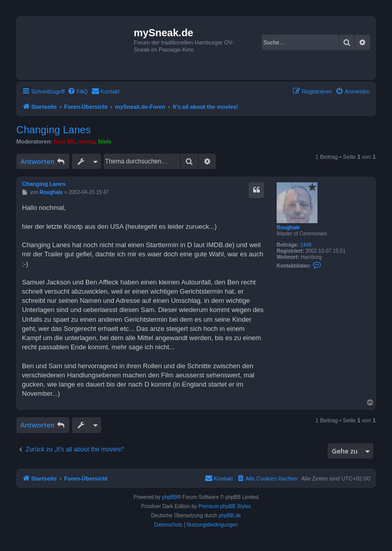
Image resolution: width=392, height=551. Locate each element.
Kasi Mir (65, 141)
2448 (306, 245)
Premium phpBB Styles (225, 506)
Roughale (288, 227)
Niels (105, 141)
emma (87, 141)
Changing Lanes (54, 130)
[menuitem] (78, 91)
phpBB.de (230, 516)
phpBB (169, 497)
